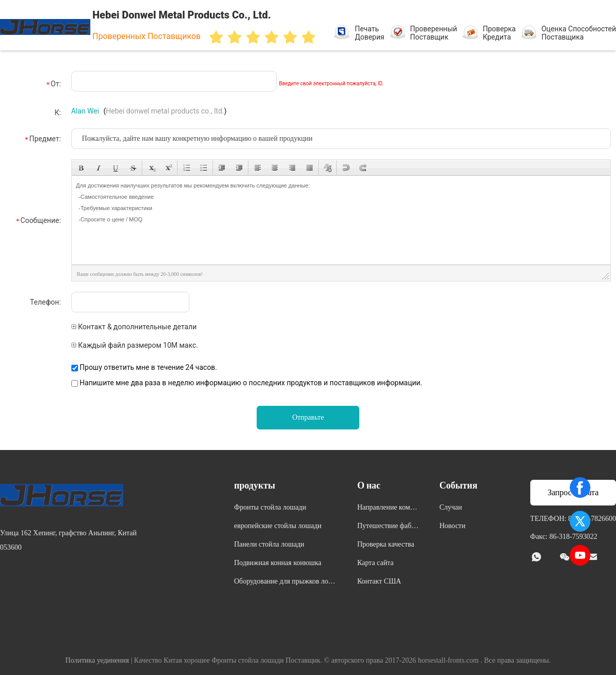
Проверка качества (386, 544)
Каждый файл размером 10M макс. (135, 345)
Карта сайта (376, 563)
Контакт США (379, 581)
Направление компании (387, 509)
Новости (453, 526)
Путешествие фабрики (388, 527)
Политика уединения (97, 660)
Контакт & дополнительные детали (134, 327)
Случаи (451, 507)
